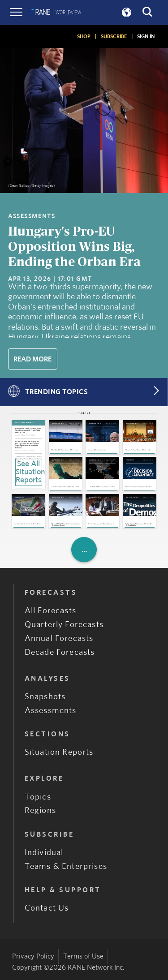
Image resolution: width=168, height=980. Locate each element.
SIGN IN (146, 36)
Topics (38, 797)
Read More (32, 359)
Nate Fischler (132, 526)
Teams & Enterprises (66, 866)
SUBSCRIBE (114, 36)
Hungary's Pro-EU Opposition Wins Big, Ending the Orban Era (74, 247)
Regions (40, 810)
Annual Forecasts (59, 638)
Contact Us (47, 908)
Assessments (51, 711)
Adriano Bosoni (59, 526)
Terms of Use (83, 956)
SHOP (84, 36)
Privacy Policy (33, 956)
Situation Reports (59, 752)
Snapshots (45, 697)
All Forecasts (50, 611)
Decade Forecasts (60, 652)
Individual (44, 853)
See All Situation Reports (29, 472)
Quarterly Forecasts (64, 625)
